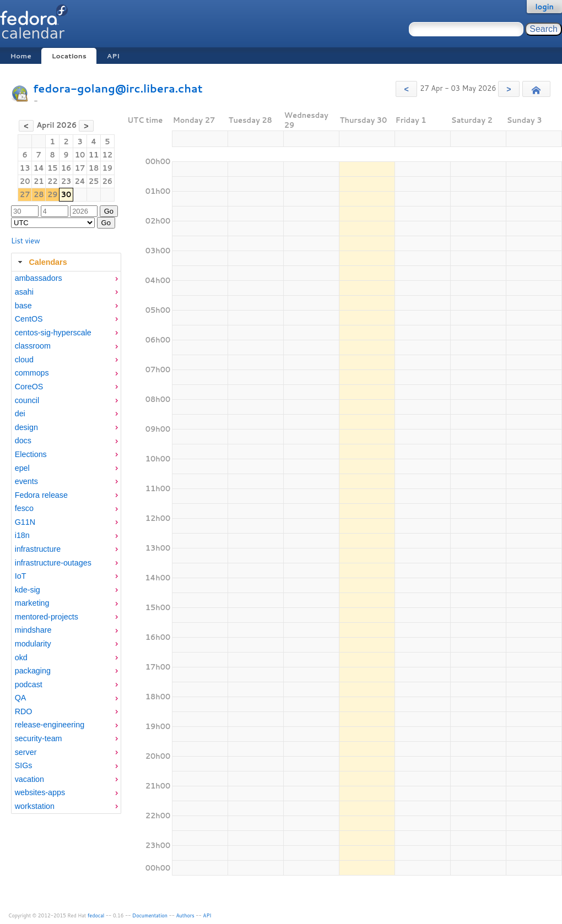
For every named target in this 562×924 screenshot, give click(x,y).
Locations (69, 56)
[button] (406, 89)
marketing (32, 603)
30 (66, 194)
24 (80, 181)
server (26, 752)
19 (108, 168)
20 (25, 181)
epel (22, 468)
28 (39, 194)
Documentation (150, 915)
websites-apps (40, 792)
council (27, 400)
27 (25, 194)
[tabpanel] (66, 542)
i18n (22, 535)
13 (25, 168)
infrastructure (38, 549)
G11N (25, 522)
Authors (185, 915)
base (23, 306)
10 (80, 155)
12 (108, 155)
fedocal (96, 915)
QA (21, 698)
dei (20, 414)
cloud (24, 360)
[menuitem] (66, 278)
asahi (24, 292)
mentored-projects (47, 617)
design (26, 427)
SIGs (24, 765)
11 (94, 155)
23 (66, 181)
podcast (29, 684)
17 (80, 168)
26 (108, 181)
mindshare (33, 630)
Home (20, 56)
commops (32, 373)
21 (39, 181)
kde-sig (28, 590)
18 (94, 168)
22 (53, 181)
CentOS (29, 319)
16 (66, 168)
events (26, 481)
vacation (29, 779)
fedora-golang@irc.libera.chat (118, 88)
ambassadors (39, 278)
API (113, 56)
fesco (24, 508)
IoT (21, 576)
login (544, 7)
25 (94, 181)
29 (53, 194)
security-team (39, 738)
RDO (24, 711)
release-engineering (50, 725)
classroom (33, 346)
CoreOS (29, 387)
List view (26, 241)
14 (39, 168)
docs (23, 441)
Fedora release (41, 495)
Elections (31, 454)
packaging (33, 671)
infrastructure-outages (53, 563)
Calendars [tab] (41, 262)
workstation (35, 806)
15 (53, 168)
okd (21, 657)
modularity (33, 644)
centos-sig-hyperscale (53, 333)
